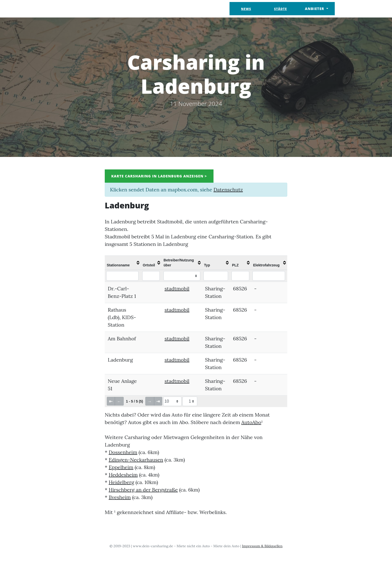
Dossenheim (123, 452)
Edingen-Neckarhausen (136, 460)
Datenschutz (228, 190)
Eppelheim (121, 467)
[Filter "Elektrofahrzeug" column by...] (269, 276)
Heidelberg (121, 482)
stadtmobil (177, 288)
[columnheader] (123, 263)
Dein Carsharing (83, 9)
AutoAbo (251, 422)
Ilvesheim (120, 497)
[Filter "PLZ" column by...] (240, 276)
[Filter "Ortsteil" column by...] (151, 276)
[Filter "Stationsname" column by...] (122, 276)
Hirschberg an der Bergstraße (143, 490)
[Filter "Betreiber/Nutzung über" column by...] (182, 276)
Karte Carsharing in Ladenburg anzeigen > (159, 176)
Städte (280, 9)
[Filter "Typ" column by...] (216, 276)
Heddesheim (123, 475)
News (246, 9)
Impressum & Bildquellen (262, 546)
